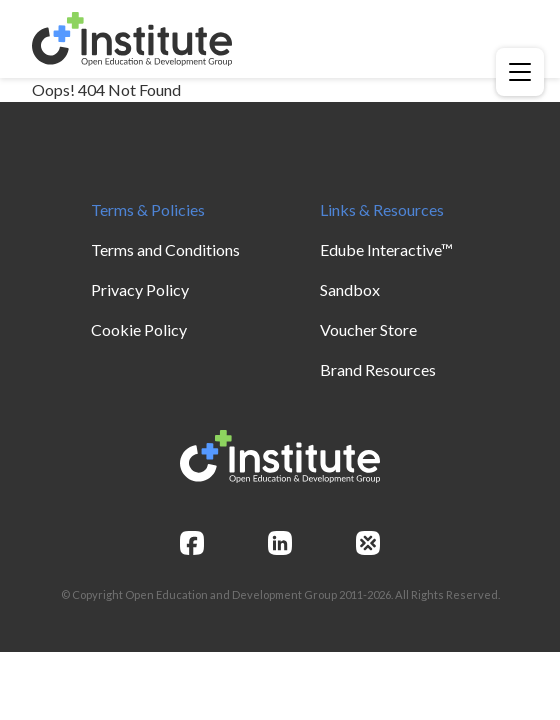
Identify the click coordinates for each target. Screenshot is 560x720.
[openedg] (368, 543)
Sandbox (350, 289)
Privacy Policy (140, 289)
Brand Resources (378, 369)
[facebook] (192, 543)
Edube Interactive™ (386, 249)
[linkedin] (280, 543)
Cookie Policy (139, 329)
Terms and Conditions (165, 249)
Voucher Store (368, 329)
